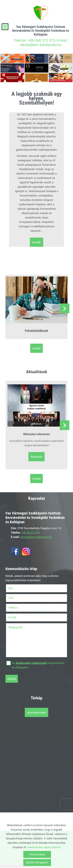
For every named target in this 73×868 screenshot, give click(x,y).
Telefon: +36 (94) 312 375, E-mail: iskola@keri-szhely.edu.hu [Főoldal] (41, 36)
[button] (65, 308)
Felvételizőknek (36, 331)
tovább (36, 242)
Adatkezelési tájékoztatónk (44, 847)
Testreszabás (37, 854)
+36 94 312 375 (30, 533)
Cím (11, 598)
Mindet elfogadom (37, 862)
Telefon (18, 608)
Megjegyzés (16, 627)
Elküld (12, 679)
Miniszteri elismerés (37, 434)
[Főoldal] (41, 13)
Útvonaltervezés (36, 713)
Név (15, 588)
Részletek (36, 457)
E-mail (17, 617)
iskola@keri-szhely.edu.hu (36, 537)
